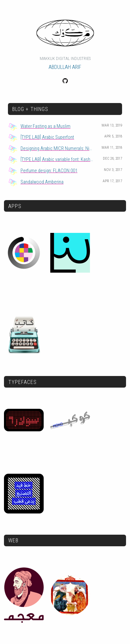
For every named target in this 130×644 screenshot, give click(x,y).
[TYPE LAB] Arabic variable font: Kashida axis (60, 160)
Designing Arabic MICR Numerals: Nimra (59, 149)
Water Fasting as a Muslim (45, 126)
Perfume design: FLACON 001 (49, 171)
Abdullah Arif (65, 67)
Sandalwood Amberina (42, 182)
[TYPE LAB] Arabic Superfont (47, 137)
